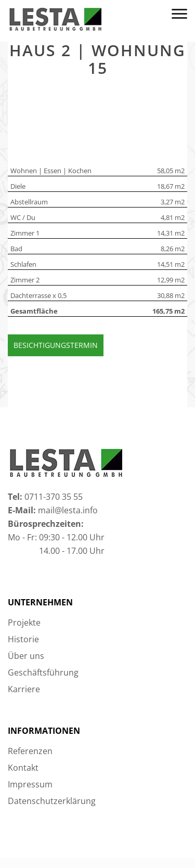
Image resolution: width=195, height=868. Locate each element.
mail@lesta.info (68, 510)
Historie (23, 639)
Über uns (26, 656)
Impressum (30, 784)
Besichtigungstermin (56, 345)
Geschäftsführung (43, 672)
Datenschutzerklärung (52, 801)
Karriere (24, 689)
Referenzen (30, 751)
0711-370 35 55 (54, 497)
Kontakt (23, 768)
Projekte (24, 623)
